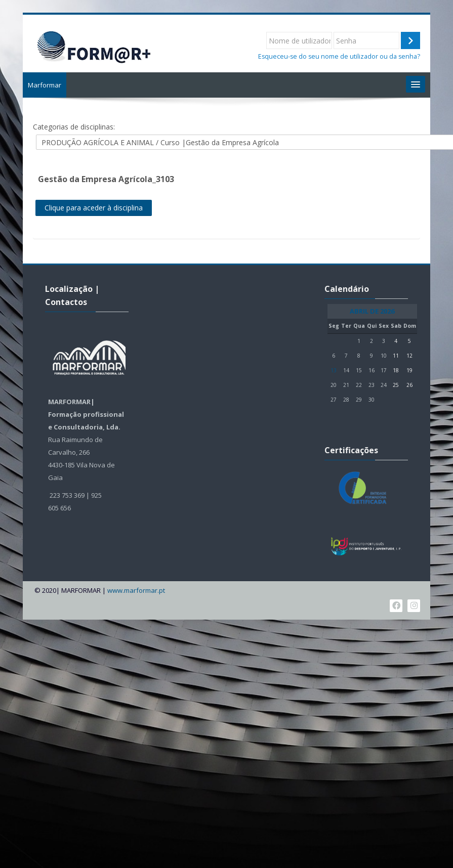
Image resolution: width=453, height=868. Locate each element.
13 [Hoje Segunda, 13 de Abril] (334, 370)
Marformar (46, 85)
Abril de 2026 (373, 311)
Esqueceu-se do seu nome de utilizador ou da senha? (339, 56)
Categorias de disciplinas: (75, 127)
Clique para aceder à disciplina (95, 208)
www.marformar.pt (138, 591)
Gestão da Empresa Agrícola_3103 (108, 179)
